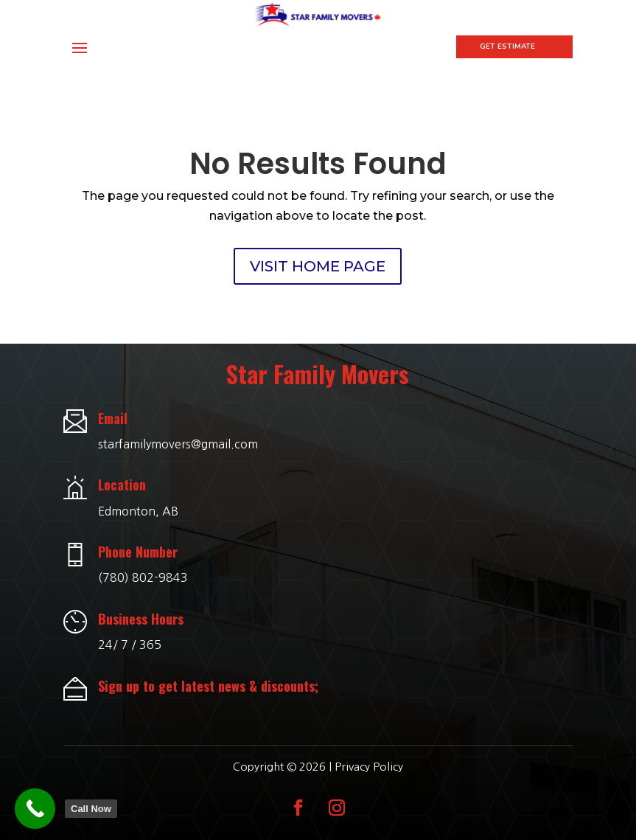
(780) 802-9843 (143, 566)
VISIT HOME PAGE (318, 254)
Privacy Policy (369, 755)
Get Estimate (507, 46)
